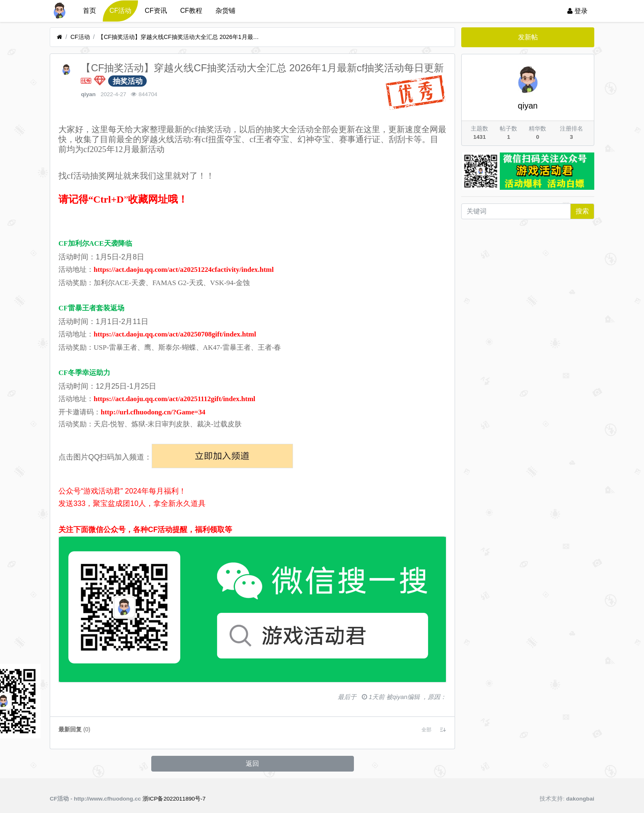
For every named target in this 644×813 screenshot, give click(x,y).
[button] (426, 730)
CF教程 (191, 11)
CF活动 (120, 11)
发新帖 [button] (528, 37)
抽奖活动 (128, 81)
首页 (90, 11)
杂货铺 (225, 11)
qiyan (88, 94)
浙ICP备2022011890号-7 (174, 799)
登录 (577, 11)
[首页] (59, 37)
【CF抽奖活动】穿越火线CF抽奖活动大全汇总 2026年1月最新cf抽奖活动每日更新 (181, 37)
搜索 (582, 211)
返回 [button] (252, 763)
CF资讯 (156, 11)
